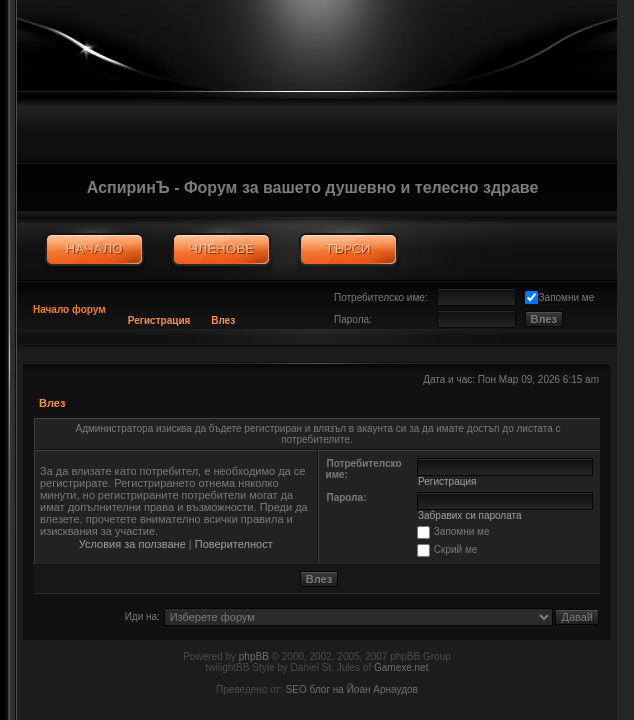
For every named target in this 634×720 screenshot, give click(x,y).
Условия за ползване (132, 544)
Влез (223, 320)
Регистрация (159, 320)
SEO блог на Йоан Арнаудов (352, 689)
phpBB (254, 656)
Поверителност (234, 544)
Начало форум (69, 309)
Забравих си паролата (470, 515)
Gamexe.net (401, 667)
